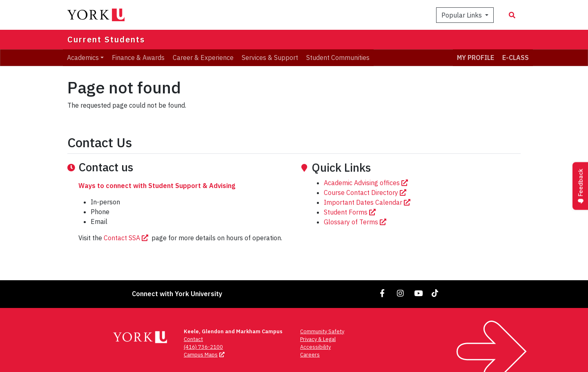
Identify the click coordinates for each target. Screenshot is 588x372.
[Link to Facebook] (383, 293)
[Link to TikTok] (437, 293)
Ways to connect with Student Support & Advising (157, 194)
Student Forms (351, 236)
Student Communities (338, 58)
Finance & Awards (138, 58)
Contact (193, 339)
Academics (83, 58)
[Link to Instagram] (401, 293)
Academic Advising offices (367, 206)
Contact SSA (127, 246)
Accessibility (315, 347)
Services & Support (270, 58)
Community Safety (322, 331)
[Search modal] (512, 15)
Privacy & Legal (318, 339)
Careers (310, 355)
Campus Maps (205, 355)
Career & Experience (203, 58)
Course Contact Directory (366, 216)
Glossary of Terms (356, 246)
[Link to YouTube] (419, 293)
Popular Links (462, 15)
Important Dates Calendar (368, 226)
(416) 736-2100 (203, 347)
